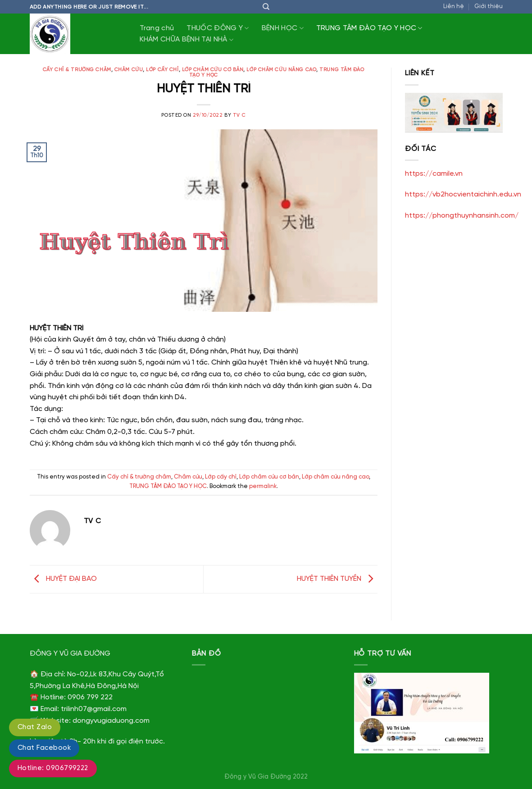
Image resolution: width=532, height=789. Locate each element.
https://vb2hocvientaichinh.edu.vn (463, 194)
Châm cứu (129, 70)
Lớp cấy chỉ (162, 70)
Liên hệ (454, 7)
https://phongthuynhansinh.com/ (462, 216)
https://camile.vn (434, 174)
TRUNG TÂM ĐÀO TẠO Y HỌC (369, 28)
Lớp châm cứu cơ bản (213, 70)
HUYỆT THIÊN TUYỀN (337, 579)
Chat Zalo (35, 727)
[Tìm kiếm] (266, 7)
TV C (239, 115)
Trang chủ (157, 28)
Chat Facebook (44, 748)
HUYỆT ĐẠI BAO (63, 579)
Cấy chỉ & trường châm (77, 70)
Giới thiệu (489, 7)
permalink (263, 486)
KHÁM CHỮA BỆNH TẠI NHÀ (187, 40)
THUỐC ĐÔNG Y (218, 28)
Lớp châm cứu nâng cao (281, 70)
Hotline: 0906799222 (53, 768)
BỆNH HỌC (283, 28)
